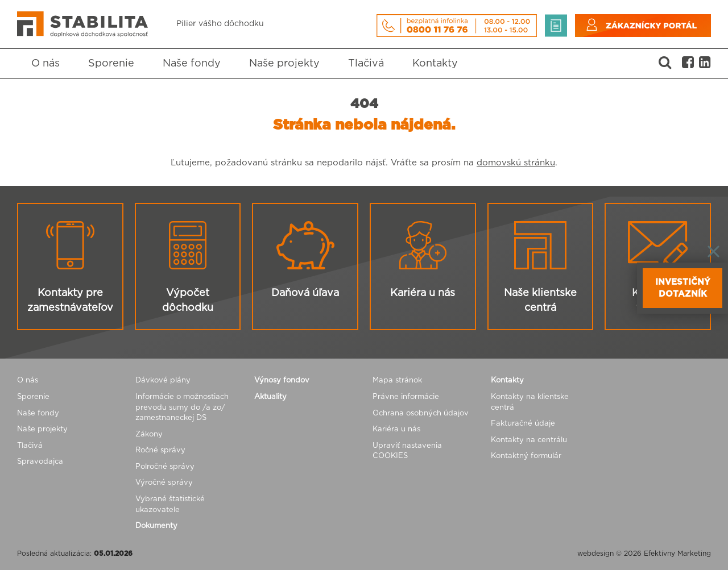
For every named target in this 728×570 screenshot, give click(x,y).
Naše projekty (284, 64)
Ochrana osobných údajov (421, 413)
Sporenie (111, 64)
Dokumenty (156, 526)
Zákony (149, 434)
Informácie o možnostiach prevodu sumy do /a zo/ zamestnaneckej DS (182, 407)
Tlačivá (366, 64)
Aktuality (270, 397)
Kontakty (435, 64)
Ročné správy (160, 450)
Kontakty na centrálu (529, 440)
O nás (45, 64)
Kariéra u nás (396, 429)
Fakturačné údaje (523, 424)
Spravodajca (40, 462)
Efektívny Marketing (677, 554)
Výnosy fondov (282, 380)
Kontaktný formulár (526, 456)
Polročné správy (165, 467)
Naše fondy (192, 64)
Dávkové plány (163, 380)
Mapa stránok (397, 380)
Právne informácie (406, 397)
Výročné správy (164, 483)
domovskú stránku (516, 163)
